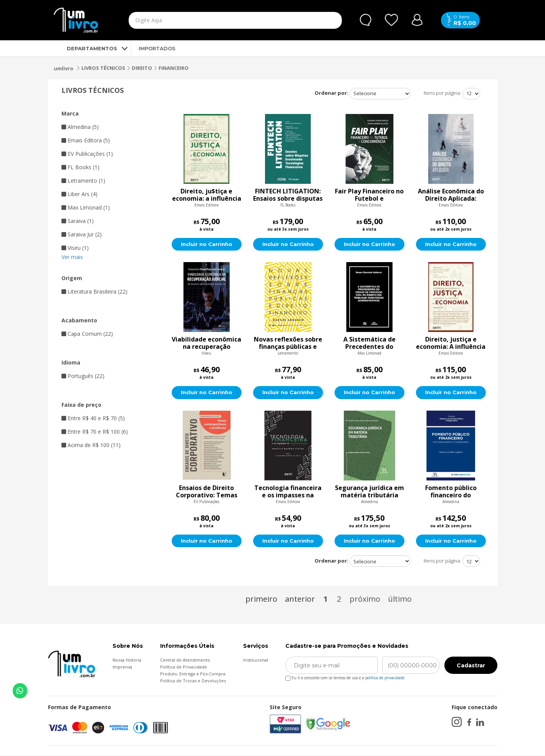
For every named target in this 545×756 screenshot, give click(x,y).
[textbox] (217, 20)
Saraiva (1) (78, 221)
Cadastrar (471, 666)
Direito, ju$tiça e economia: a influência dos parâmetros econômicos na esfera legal (207, 195)
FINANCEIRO (174, 68)
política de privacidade (385, 678)
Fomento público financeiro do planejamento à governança (451, 492)
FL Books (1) (80, 167)
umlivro (64, 68)
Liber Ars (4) (80, 194)
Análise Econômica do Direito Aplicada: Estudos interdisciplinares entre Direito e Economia (451, 195)
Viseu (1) (75, 248)
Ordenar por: (331, 93)
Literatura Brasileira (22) (94, 291)
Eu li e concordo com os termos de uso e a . (345, 677)
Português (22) (83, 376)
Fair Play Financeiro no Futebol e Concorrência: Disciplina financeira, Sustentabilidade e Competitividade (369, 195)
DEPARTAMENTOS (85, 48)
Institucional (256, 661)
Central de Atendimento (185, 661)
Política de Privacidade (184, 668)
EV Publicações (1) (87, 154)
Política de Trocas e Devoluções (193, 681)
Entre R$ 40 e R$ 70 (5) (93, 418)
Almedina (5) (80, 127)
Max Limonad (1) (86, 207)
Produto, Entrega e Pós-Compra (193, 674)
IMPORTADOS (157, 48)
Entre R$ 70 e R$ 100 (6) (95, 432)
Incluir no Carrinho (206, 244)
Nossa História (127, 661)
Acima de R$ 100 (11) (91, 445)
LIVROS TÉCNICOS (103, 68)
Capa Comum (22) (87, 334)
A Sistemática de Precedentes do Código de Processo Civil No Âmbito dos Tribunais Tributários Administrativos (369, 343)
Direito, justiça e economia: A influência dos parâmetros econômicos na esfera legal (451, 343)
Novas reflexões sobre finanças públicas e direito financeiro (288, 343)
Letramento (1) (83, 181)
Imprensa (122, 668)
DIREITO (142, 68)
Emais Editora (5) (86, 140)
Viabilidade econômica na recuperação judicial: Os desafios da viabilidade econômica (206, 343)
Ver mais (72, 257)
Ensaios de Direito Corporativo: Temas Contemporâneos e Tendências (207, 492)
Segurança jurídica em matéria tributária (369, 492)
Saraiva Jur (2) (82, 234)
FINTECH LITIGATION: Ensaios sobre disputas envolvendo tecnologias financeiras (288, 195)
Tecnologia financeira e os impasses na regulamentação (288, 492)
